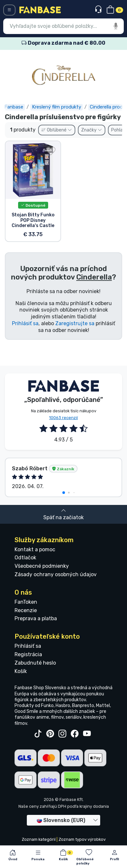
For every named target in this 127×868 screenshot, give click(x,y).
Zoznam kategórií (39, 839)
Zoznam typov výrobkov (82, 839)
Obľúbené (57, 130)
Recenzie (26, 610)
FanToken (26, 602)
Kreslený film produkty (57, 107)
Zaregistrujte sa (75, 323)
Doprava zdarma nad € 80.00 (63, 43)
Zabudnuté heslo (35, 663)
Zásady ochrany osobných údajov (56, 574)
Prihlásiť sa (25, 323)
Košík (21, 671)
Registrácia (28, 654)
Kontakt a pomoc (35, 549)
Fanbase (14, 107)
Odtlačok (25, 558)
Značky (92, 130)
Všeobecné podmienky (42, 566)
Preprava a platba (36, 618)
